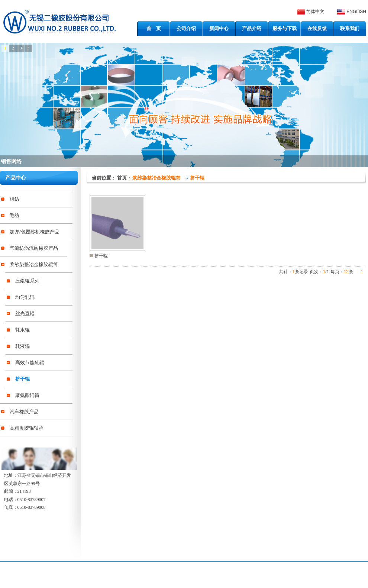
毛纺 (14, 215)
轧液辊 (22, 346)
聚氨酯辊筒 (27, 395)
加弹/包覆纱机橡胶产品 (35, 232)
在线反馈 (317, 28)
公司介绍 (186, 28)
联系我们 (350, 28)
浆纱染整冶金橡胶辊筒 (34, 264)
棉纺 (14, 199)
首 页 (154, 28)
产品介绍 (252, 28)
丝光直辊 (25, 314)
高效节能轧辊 (30, 363)
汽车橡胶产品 (24, 412)
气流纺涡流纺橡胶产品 (34, 248)
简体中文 (315, 12)
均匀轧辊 (25, 297)
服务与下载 (285, 28)
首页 (122, 178)
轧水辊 (22, 330)
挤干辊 (22, 379)
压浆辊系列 (27, 281)
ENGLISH (356, 12)
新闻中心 (219, 28)
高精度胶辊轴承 (27, 428)
